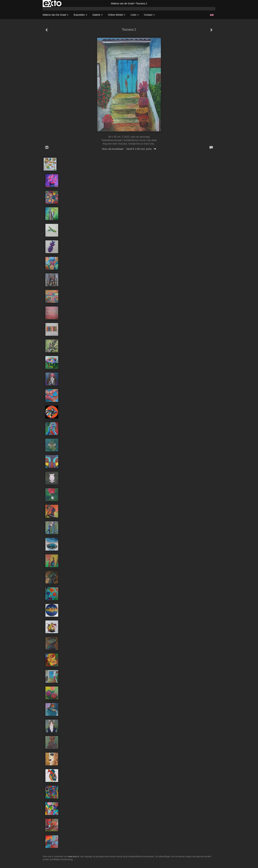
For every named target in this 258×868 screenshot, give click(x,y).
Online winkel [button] (117, 15)
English (212, 15)
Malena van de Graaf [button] (56, 15)
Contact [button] (149, 15)
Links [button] (135, 15)
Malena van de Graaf (122, 3)
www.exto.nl (73, 857)
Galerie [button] (98, 15)
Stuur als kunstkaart (129, 149)
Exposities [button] (80, 15)
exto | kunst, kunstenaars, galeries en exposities (52, 3)
